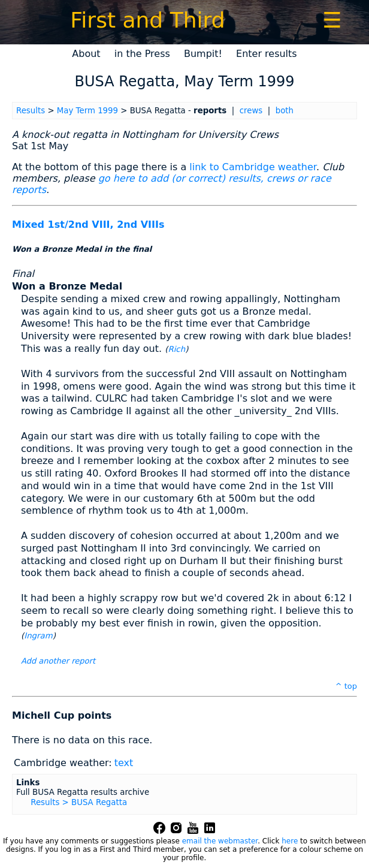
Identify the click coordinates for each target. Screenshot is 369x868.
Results (31, 111)
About (86, 54)
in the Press (142, 54)
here (290, 841)
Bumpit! (203, 54)
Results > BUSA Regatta (79, 802)
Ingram (38, 636)
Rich (176, 349)
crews (251, 111)
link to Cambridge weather (253, 167)
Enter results (267, 54)
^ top (346, 686)
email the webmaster (220, 841)
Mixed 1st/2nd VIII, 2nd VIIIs (88, 224)
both (285, 111)
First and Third (147, 20)
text (124, 763)
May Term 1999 (87, 111)
